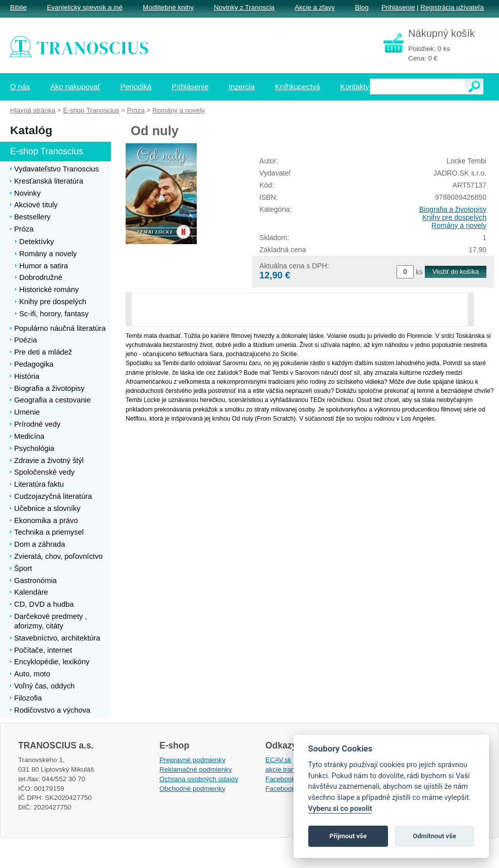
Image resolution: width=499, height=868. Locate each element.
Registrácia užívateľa (452, 7)
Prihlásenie (398, 7)
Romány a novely (459, 225)
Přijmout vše (348, 836)
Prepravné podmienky (192, 760)
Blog (362, 7)
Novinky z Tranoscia (244, 7)
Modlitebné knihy (168, 7)
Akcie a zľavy (315, 7)
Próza (136, 110)
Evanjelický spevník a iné (85, 7)
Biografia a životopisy (453, 209)
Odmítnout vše (434, 836)
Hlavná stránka (33, 110)
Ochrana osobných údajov (199, 779)
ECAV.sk (279, 760)
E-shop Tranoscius (91, 110)
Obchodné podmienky (192, 789)
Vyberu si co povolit (340, 809)
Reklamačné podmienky (196, 769)
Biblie (18, 7)
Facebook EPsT (290, 789)
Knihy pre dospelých (454, 217)
